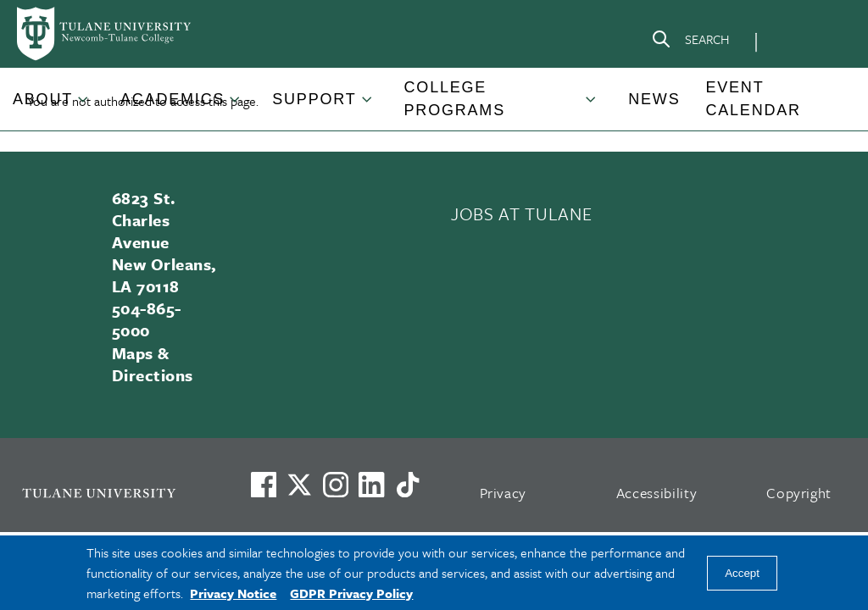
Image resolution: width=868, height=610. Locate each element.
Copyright (799, 493)
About (43, 99)
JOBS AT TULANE (521, 213)
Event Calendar (753, 99)
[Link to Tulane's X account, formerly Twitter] (299, 485)
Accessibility (657, 493)
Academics (172, 99)
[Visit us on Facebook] (264, 485)
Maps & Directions (153, 364)
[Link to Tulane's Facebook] (336, 485)
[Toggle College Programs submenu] (592, 106)
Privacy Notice (233, 593)
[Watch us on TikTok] (408, 485)
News (654, 99)
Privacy (504, 493)
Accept (742, 573)
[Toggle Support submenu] (368, 106)
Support (314, 99)
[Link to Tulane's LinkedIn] (371, 485)
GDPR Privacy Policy (351, 593)
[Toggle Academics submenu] (236, 106)
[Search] (690, 42)
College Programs (455, 99)
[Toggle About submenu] (84, 106)
